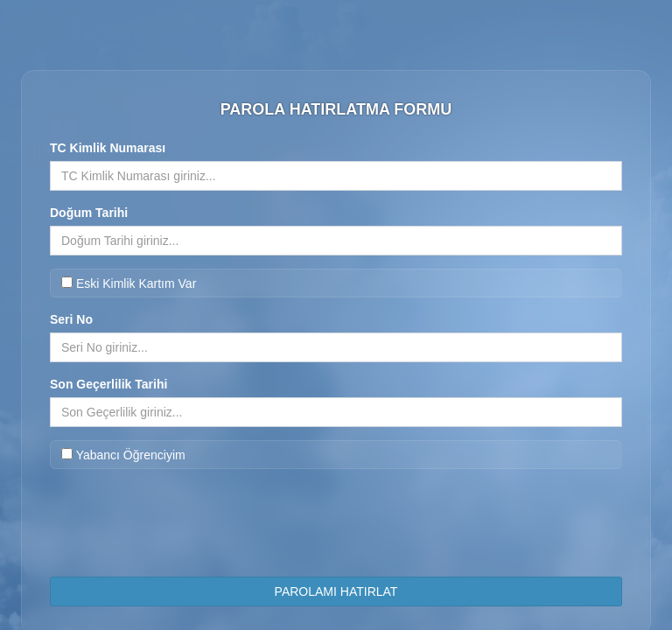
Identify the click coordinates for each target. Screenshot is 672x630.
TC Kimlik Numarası (108, 148)
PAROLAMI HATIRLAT (336, 591)
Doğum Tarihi (89, 213)
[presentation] (336, 529)
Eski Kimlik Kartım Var (129, 283)
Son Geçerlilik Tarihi (108, 384)
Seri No (71, 319)
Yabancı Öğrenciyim (123, 455)
